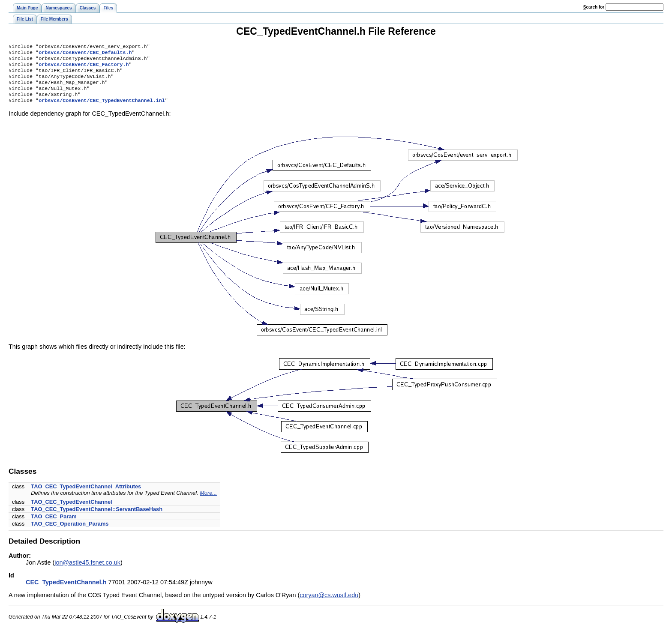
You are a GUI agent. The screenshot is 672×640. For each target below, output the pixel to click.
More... (208, 501)
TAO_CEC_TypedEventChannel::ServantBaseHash (97, 518)
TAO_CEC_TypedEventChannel (71, 510)
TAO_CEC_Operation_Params (70, 532)
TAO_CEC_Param (54, 525)
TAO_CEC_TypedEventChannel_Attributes (86, 495)
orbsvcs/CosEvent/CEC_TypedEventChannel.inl (102, 109)
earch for (594, 7)
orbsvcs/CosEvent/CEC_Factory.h (84, 68)
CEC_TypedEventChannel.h (66, 591)
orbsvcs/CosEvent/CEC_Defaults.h (85, 54)
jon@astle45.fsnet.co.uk (87, 571)
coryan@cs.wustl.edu (329, 604)
